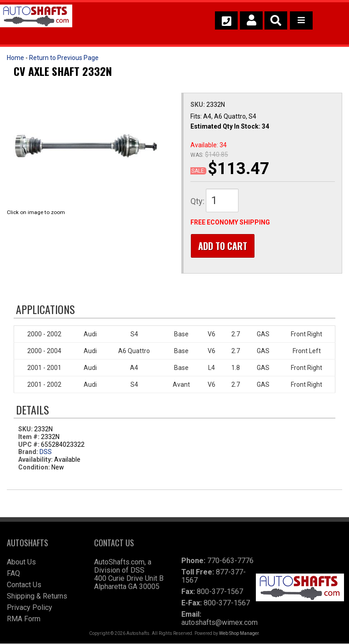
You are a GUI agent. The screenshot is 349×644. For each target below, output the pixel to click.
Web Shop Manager (239, 634)
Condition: (34, 468)
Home (15, 58)
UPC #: (30, 444)
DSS (46, 452)
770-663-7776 (230, 561)
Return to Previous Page (64, 58)
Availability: (35, 460)
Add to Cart (222, 246)
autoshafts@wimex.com (219, 623)
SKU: (198, 105)
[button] (276, 20)
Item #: (30, 437)
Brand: (28, 452)
